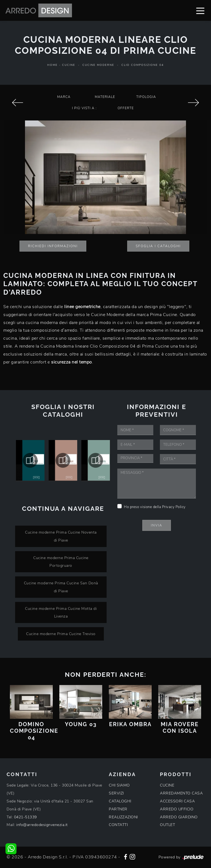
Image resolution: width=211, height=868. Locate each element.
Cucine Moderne (98, 65)
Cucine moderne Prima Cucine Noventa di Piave (61, 536)
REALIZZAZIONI (123, 817)
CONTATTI (118, 825)
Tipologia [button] (146, 97)
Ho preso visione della (155, 507)
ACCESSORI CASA (177, 801)
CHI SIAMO (119, 785)
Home (52, 65)
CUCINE (167, 785)
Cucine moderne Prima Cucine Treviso (61, 634)
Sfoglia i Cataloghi (158, 246)
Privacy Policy (174, 507)
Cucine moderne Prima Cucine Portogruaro (61, 562)
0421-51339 (25, 817)
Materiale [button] (105, 97)
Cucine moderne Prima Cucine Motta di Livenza (61, 612)
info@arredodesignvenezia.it (42, 825)
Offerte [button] (126, 108)
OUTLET (167, 825)
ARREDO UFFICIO (177, 809)
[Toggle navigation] (200, 10)
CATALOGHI (120, 801)
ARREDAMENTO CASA (181, 793)
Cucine (69, 65)
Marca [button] (64, 97)
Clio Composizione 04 (143, 65)
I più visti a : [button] (84, 108)
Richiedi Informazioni (53, 246)
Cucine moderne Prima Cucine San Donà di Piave (61, 587)
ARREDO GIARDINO (179, 817)
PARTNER (118, 809)
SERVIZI (116, 793)
